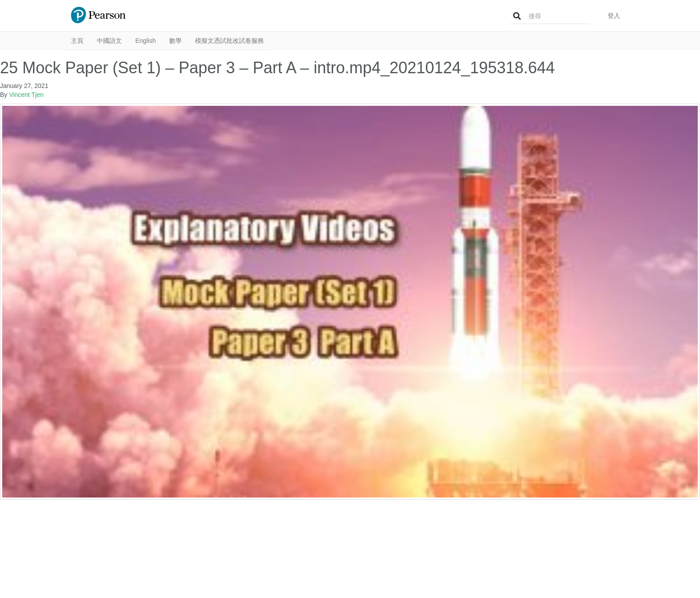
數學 (175, 41)
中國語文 (109, 41)
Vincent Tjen (26, 95)
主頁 (77, 41)
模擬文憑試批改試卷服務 (229, 41)
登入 (614, 16)
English (146, 41)
